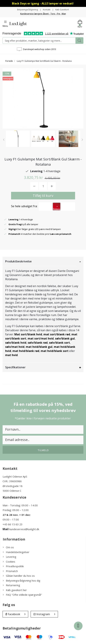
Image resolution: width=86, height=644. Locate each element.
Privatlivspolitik (13, 566)
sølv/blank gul (65, 338)
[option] (18, 139)
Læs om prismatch (61, 234)
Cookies (9, 562)
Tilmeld (43, 450)
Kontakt (47, 10)
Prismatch (10, 571)
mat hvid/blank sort (55, 351)
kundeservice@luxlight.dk (24, 529)
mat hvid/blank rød (26, 351)
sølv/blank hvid (16, 343)
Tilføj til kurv (43, 196)
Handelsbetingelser (16, 552)
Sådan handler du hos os (19, 576)
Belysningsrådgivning (28, 10)
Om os (8, 547)
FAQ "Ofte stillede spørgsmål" (22, 595)
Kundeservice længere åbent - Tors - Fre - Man (43, 14)
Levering (10, 557)
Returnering (11, 585)
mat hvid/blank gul (39, 347)
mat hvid (11, 355)
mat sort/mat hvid (41, 338)
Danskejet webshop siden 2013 (44, 49)
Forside (9, 61)
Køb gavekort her (15, 590)
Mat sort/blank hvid (28, 334)
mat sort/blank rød (57, 334)
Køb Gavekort (62, 10)
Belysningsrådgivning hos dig (22, 581)
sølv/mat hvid (15, 347)
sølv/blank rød (38, 343)
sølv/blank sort (59, 343)
